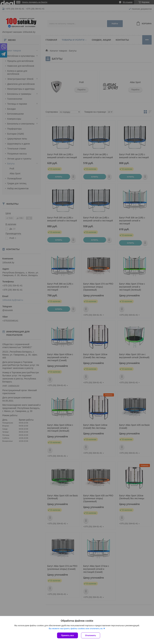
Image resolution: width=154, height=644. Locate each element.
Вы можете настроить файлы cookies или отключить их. (76, 628)
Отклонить (91, 635)
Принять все (67, 635)
